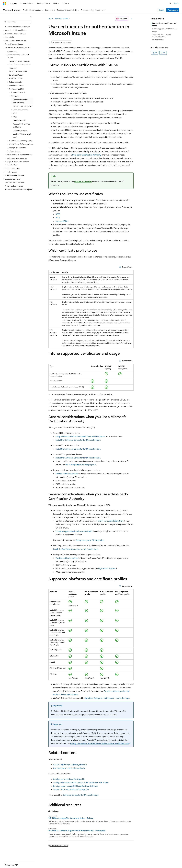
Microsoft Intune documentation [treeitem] (17, 26)
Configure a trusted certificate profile (69, 779)
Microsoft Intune (62, 18)
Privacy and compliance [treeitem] (14, 186)
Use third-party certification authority (69, 768)
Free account (173, 10)
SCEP (58, 214)
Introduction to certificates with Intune (165, 24)
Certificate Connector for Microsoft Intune (80, 795)
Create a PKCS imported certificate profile (71, 789)
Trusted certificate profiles (67, 474)
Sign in (176, 3)
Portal (162, 10)
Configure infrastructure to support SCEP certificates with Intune (81, 782)
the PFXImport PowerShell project (80, 465)
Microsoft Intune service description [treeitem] (19, 189)
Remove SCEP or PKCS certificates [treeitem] (21, 125)
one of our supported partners (111, 521)
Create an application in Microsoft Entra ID (74, 531)
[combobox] (17, 22)
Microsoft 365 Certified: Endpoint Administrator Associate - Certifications (77, 831)
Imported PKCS (62, 221)
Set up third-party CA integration (90, 540)
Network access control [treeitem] (18, 71)
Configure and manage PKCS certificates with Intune (75, 786)
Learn (51, 18)
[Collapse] (30, 17)
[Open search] (170, 3)
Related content (158, 40)
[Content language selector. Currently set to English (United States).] (14, 864)
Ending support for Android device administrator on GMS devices (99, 743)
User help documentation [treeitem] (15, 182)
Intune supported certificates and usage (165, 30)
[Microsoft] (5, 3)
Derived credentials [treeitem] (20, 130)
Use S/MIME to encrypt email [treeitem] (22, 135)
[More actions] (131, 19)
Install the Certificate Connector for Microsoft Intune (78, 440)
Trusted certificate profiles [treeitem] (23, 106)
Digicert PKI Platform (107, 568)
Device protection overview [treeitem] (19, 61)
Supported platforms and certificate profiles (162, 35)
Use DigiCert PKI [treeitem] (19, 120)
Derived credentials (83, 182)
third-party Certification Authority (87, 155)
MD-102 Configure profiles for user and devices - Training (71, 818)
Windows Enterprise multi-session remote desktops (107, 698)
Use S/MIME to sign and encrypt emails (70, 765)
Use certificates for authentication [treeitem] (20, 101)
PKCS (58, 218)
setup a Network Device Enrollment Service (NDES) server (80, 436)
